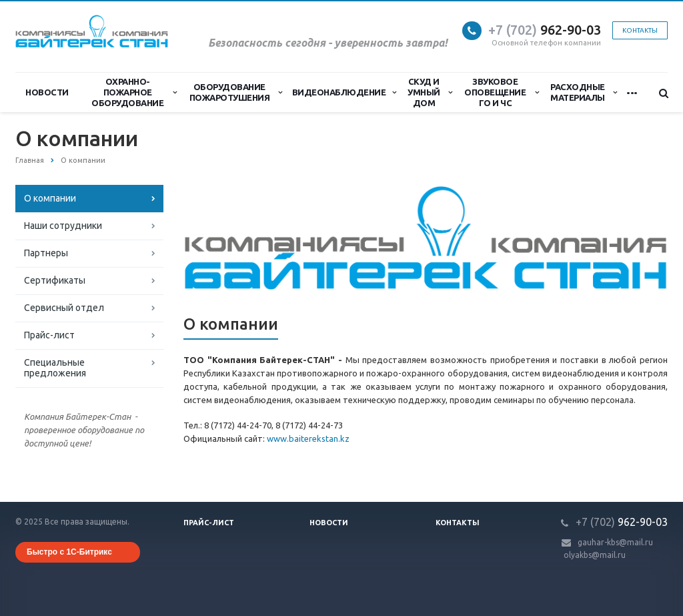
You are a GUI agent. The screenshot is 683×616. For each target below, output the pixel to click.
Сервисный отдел (64, 308)
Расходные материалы (583, 92)
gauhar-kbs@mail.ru (615, 542)
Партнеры (46, 253)
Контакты (640, 30)
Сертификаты (55, 280)
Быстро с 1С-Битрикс (69, 552)
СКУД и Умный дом (430, 92)
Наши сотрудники (63, 226)
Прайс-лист (49, 335)
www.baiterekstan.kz (308, 438)
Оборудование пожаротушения (236, 92)
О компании (50, 198)
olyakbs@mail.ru (595, 555)
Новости (47, 92)
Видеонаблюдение (344, 92)
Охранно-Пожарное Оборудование (134, 92)
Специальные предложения (55, 368)
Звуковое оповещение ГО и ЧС (501, 92)
